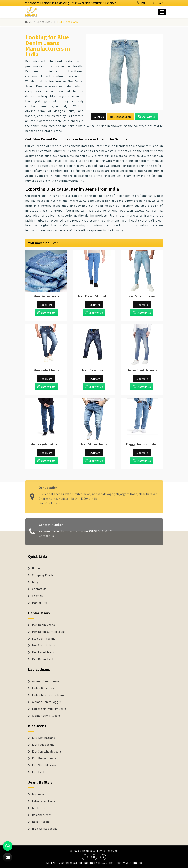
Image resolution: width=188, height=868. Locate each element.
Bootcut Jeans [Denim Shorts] (41, 808)
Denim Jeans (45, 22)
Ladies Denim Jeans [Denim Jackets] (45, 688)
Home (29, 22)
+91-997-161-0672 (150, 3)
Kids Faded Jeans (43, 745)
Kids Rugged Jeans (44, 758)
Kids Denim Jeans (43, 738)
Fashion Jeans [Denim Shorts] (41, 822)
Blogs (36, 582)
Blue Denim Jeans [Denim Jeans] (44, 639)
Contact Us (46, 537)
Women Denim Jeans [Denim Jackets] (46, 681)
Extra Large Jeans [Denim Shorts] (43, 801)
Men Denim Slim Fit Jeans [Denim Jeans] (49, 632)
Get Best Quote (121, 117)
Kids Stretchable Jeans (47, 752)
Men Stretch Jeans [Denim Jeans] (44, 646)
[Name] (162, 12)
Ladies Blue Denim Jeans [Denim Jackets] (48, 695)
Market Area (40, 603)
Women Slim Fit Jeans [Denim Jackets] (46, 716)
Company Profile (43, 575)
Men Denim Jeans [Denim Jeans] (43, 625)
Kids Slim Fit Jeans (44, 765)
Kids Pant (38, 772)
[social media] (85, 857)
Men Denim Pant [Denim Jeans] (43, 659)
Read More (46, 305)
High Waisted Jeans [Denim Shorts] (45, 829)
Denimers (86, 851)
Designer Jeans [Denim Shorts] (42, 815)
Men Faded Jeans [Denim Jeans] (43, 652)
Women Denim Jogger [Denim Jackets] (46, 702)
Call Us (99, 117)
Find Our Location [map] (51, 502)
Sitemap (37, 596)
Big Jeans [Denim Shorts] (38, 794)
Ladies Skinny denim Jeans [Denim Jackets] (49, 709)
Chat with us (147, 117)
